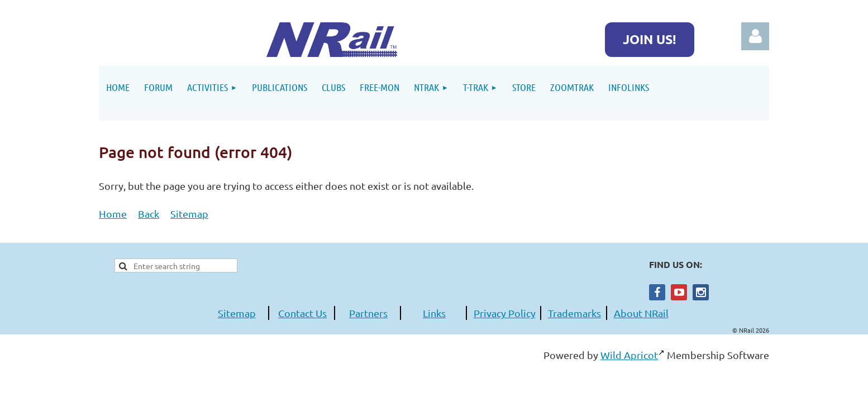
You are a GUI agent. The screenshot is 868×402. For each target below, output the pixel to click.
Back (149, 214)
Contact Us (302, 313)
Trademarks (574, 313)
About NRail (641, 313)
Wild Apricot (629, 355)
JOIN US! (650, 39)
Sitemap (189, 214)
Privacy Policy (505, 313)
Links (434, 313)
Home (113, 214)
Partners (368, 313)
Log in (755, 36)
